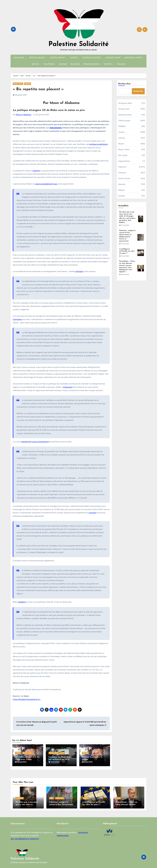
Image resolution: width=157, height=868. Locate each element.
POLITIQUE (49, 64)
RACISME (63, 64)
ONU (52, 797)
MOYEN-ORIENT (58, 58)
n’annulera (17, 319)
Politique (122, 173)
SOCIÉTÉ (108, 64)
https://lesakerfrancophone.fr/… (27, 699)
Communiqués (124, 121)
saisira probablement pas (46, 184)
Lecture (122, 138)
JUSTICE (36, 64)
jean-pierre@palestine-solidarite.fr (25, 838)
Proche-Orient (124, 178)
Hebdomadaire (63, 835)
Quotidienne (83, 831)
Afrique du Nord (125, 103)
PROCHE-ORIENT (37, 58)
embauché (68, 387)
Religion (122, 190)
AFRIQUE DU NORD (92, 58)
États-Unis (18, 84)
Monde (28, 84)
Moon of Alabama (24, 115)
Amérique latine (125, 115)
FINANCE (121, 64)
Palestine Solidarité (79, 44)
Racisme (122, 184)
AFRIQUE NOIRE (113, 58)
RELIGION (75, 64)
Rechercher (125, 84)
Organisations (124, 161)
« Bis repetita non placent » (40, 89)
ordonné (36, 171)
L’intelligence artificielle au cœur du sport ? (127, 251)
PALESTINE (19, 58)
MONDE (74, 58)
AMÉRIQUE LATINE (133, 58)
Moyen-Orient (124, 150)
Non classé (123, 155)
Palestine (122, 167)
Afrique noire (124, 109)
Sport (86, 797)
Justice (121, 132)
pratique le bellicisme (99, 144)
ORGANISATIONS (91, 64)
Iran (62, 753)
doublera (22, 602)
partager (79, 271)
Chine (18, 753)
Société (121, 196)
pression (93, 513)
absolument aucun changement (35, 442)
